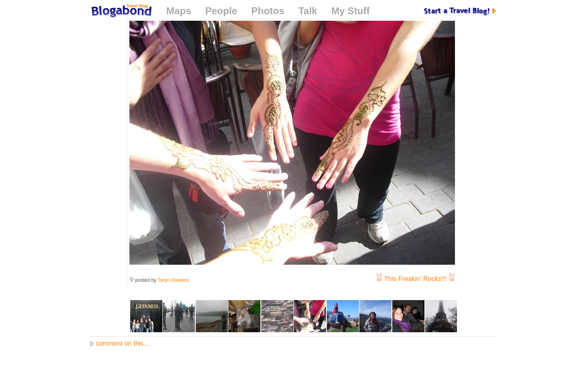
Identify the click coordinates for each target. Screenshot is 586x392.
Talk (308, 11)
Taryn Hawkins (174, 280)
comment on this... (119, 343)
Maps (178, 11)
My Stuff (351, 11)
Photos (268, 11)
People (221, 11)
